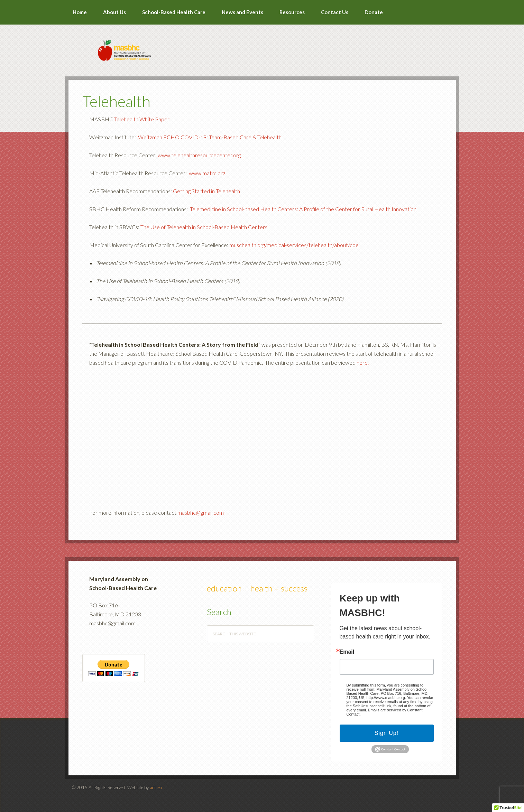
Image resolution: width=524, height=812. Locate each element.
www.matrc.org (207, 173)
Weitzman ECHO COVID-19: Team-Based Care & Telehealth (210, 137)
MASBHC (262, 46)
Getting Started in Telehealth (206, 191)
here (362, 362)
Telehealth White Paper (142, 119)
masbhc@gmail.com (201, 512)
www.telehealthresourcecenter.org (199, 155)
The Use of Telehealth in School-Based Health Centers (204, 227)
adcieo (156, 787)
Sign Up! (387, 733)
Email (347, 652)
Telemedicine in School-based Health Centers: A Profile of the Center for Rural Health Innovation (303, 209)
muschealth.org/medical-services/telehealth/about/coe (294, 245)
